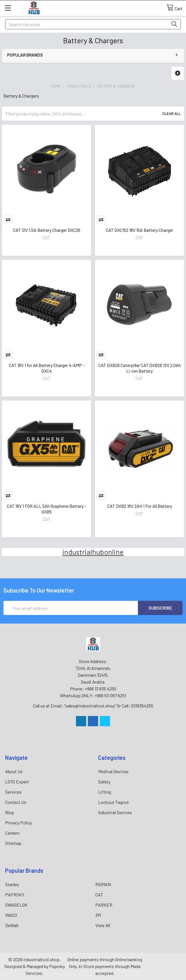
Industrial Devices (115, 812)
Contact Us (16, 802)
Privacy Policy (18, 823)
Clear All (171, 114)
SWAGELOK (16, 905)
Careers (12, 833)
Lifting (105, 792)
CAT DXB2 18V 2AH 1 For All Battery (140, 506)
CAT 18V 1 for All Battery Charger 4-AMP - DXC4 (47, 368)
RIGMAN (103, 884)
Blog (9, 812)
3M (98, 915)
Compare (8, 220)
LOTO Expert (17, 782)
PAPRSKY (15, 895)
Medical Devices (113, 771)
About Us (14, 771)
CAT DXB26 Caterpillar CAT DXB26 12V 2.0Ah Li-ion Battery (140, 368)
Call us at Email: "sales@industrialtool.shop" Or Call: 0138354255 (93, 706)
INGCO (11, 915)
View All (103, 925)
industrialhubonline (93, 552)
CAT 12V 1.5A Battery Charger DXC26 (47, 230)
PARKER (104, 905)
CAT (99, 895)
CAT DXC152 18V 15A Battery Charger (139, 230)
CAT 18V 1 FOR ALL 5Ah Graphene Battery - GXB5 (46, 509)
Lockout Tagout (113, 802)
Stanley (12, 884)
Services (13, 792)
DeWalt (12, 925)
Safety (104, 782)
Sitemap (13, 843)
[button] (178, 73)
